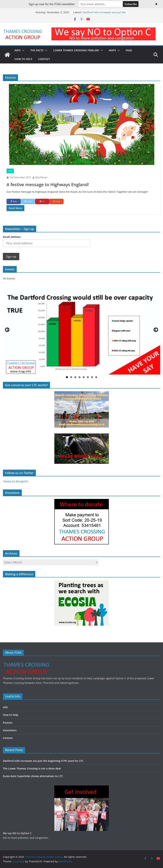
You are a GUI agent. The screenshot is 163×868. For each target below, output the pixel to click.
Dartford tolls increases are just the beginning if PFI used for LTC (104, 14)
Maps (112, 50)
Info (18, 50)
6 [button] (88, 377)
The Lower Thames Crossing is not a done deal (32, 768)
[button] (23, 50)
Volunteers (10, 730)
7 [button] (92, 377)
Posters (8, 723)
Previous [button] (7, 330)
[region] (81, 331)
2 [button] (71, 377)
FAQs (129, 50)
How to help (11, 715)
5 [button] (84, 377)
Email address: (12, 237)
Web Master (41, 177)
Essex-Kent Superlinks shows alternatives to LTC (33, 776)
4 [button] (80, 377)
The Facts (37, 50)
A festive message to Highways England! (48, 184)
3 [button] (75, 377)
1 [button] (67, 377)
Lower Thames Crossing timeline (76, 50)
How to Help (23, 59)
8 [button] (96, 377)
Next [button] (156, 330)
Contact (44, 59)
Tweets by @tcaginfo (15, 481)
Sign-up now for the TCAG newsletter (52, 4)
